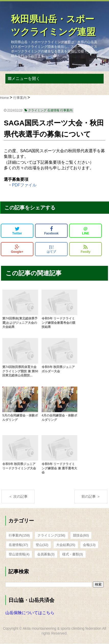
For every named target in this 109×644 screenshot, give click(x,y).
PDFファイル (24, 185)
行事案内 (19, 535)
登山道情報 (19, 554)
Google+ (17, 249)
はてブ (51, 249)
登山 (42, 545)
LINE (86, 231)
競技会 (81, 535)
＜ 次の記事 (18, 496)
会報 (89, 545)
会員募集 (46, 554)
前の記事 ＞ (91, 496)
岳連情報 (18, 545)
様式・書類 (73, 554)
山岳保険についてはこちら (30, 613)
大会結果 (66, 545)
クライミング (51, 535)
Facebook (51, 231)
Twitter (17, 231)
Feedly (86, 249)
